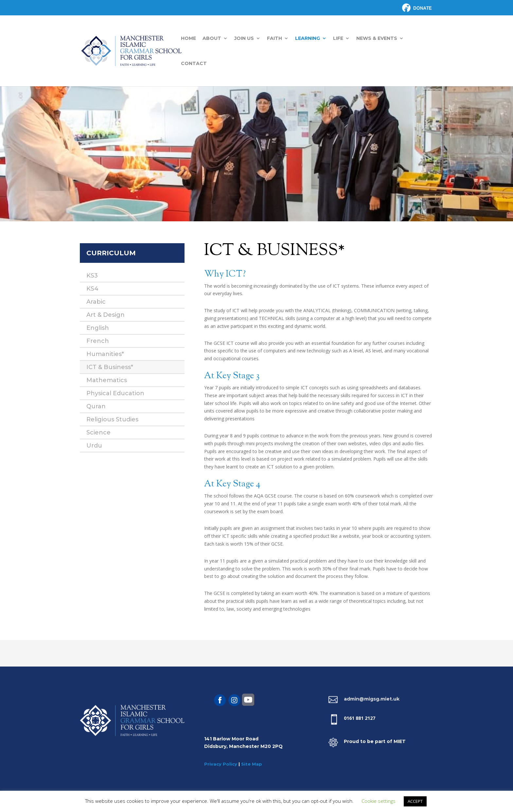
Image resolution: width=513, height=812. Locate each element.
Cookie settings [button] (379, 801)
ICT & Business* (110, 367)
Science (98, 432)
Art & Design (106, 315)
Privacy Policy (221, 764)
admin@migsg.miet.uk (372, 699)
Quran (96, 406)
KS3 (92, 276)
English (98, 328)
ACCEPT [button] (415, 801)
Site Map (252, 764)
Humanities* (105, 354)
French (98, 341)
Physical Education (115, 393)
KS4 (92, 289)
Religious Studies (112, 419)
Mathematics (107, 380)
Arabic (96, 302)
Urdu (94, 446)
